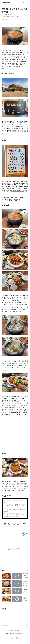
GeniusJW (6, 2)
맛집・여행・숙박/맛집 (7, 15)
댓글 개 (4, 609)
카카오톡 (17, 631)
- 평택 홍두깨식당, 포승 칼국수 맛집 (14, 514)
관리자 (21, 631)
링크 (24, 64)
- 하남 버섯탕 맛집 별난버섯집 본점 (13, 516)
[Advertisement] (15, 435)
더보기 (26, 571)
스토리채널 (12, 631)
